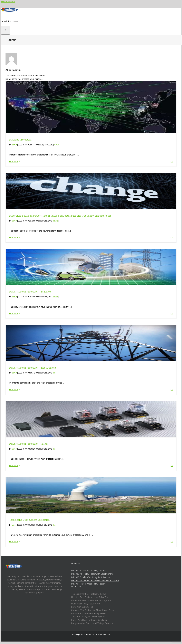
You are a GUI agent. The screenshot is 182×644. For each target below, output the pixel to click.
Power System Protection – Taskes (29, 444)
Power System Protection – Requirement (33, 368)
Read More (14, 162)
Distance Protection (20, 140)
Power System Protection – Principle (30, 292)
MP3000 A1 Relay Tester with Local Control (92, 574)
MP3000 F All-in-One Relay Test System (90, 577)
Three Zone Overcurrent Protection (29, 520)
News (56, 145)
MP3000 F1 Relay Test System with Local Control (95, 580)
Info (55, 373)
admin (14, 145)
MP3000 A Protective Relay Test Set (89, 571)
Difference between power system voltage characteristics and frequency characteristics (60, 216)
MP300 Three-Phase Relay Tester (88, 584)
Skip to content (8, 2)
